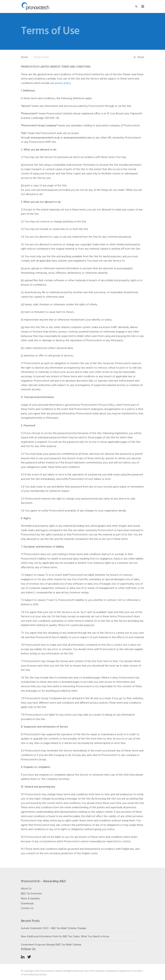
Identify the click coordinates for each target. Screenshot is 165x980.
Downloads (27, 904)
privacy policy (63, 83)
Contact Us (27, 908)
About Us (26, 889)
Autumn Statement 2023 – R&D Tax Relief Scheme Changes (54, 928)
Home (25, 57)
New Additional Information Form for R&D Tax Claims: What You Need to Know (65, 937)
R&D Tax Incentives (31, 894)
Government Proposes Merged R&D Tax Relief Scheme (51, 945)
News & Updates (30, 899)
